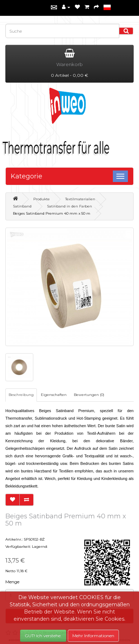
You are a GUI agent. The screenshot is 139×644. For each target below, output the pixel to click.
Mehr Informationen (93, 636)
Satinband (22, 206)
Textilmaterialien (80, 199)
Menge (12, 582)
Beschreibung (21, 395)
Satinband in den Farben (69, 206)
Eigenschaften (54, 395)
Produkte (42, 199)
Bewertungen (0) (89, 395)
